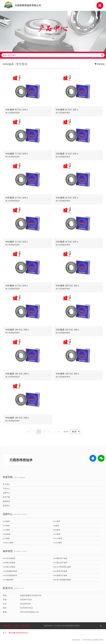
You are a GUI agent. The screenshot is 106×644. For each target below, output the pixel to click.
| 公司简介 (16, 627)
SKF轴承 (6, 526)
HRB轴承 (57, 531)
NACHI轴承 (58, 539)
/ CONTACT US (13, 589)
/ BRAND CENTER (15, 515)
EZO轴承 (6, 539)
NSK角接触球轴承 (10, 572)
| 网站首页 (7, 627)
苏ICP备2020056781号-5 (19, 634)
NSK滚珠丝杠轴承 (60, 572)
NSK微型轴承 (8, 580)
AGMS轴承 (57, 543)
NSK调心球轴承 (9, 568)
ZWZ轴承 (57, 535)
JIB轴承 (56, 526)
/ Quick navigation (14, 478)
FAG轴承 (6, 531)
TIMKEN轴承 (8, 543)
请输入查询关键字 (53, 56)
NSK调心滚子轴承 (60, 563)
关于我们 (6, 485)
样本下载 (6, 498)
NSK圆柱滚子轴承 (60, 559)
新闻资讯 (6, 502)
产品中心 (6, 489)
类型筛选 (100, 65)
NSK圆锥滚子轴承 (60, 576)
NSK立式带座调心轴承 (62, 568)
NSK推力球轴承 (9, 563)
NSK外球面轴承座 (10, 576)
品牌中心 (6, 494)
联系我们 (6, 506)
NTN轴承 (57, 522)
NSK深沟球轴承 (9, 559)
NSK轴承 (6, 522)
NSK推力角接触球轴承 (62, 580)
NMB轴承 (7, 535)
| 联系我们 (27, 627)
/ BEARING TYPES (15, 552)
